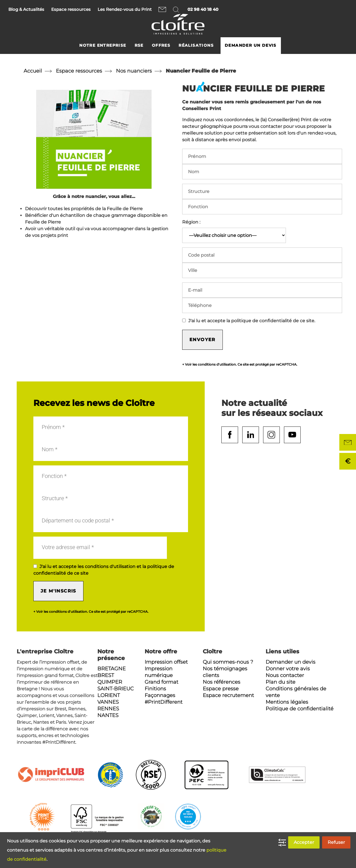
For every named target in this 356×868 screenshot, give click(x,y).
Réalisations (196, 45)
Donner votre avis (288, 669)
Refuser (336, 842)
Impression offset (166, 662)
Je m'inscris (58, 591)
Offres (161, 45)
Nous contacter (162, 9)
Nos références (222, 682)
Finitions (155, 689)
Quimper (110, 682)
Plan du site (280, 682)
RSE (139, 45)
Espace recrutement (228, 695)
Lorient (109, 695)
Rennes (108, 709)
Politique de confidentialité (300, 709)
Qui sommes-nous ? (228, 662)
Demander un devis (251, 45)
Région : (191, 222)
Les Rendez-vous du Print (125, 9)
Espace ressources (71, 9)
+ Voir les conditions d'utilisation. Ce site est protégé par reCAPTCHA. (240, 364)
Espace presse (221, 689)
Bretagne (112, 669)
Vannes (108, 702)
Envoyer (202, 340)
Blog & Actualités (26, 9)
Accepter (304, 842)
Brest (106, 675)
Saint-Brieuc (116, 689)
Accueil (33, 71)
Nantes (108, 715)
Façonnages (160, 695)
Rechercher (177, 9)
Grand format (161, 682)
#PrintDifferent (164, 702)
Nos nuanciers (134, 71)
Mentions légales (287, 702)
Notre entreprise (103, 45)
